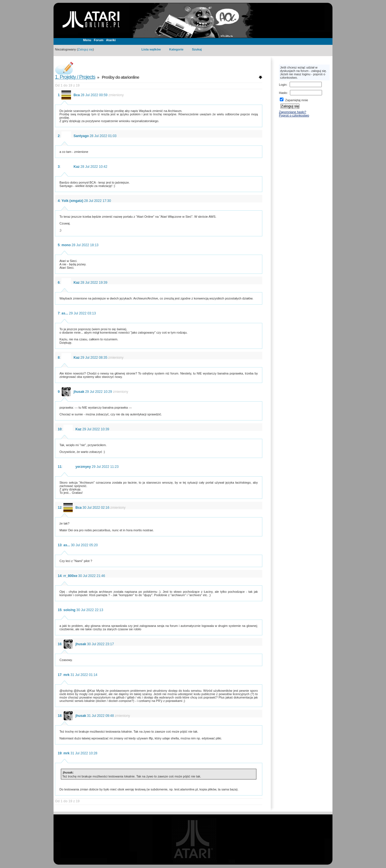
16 (60, 644)
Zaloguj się (85, 49)
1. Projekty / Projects (75, 77)
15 (60, 610)
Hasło (283, 93)
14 (60, 576)
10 (60, 429)
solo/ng (69, 610)
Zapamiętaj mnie (294, 100)
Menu (87, 40)
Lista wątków (151, 49)
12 (60, 508)
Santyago (81, 136)
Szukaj (197, 49)
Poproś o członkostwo (294, 115)
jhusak (79, 392)
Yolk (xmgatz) (72, 201)
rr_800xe (70, 576)
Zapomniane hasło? (293, 112)
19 (60, 753)
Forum (99, 40)
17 (60, 675)
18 (60, 716)
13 (60, 545)
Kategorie (176, 49)
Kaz (76, 167)
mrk (66, 675)
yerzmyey (83, 467)
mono (66, 245)
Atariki (111, 40)
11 (60, 467)
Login (283, 85)
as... (65, 313)
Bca (77, 95)
